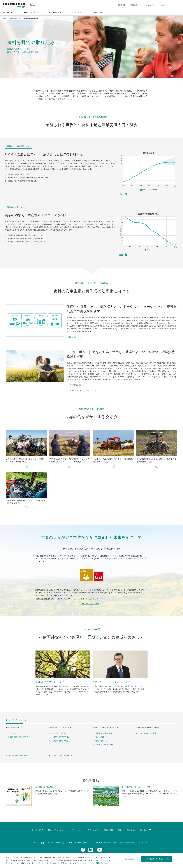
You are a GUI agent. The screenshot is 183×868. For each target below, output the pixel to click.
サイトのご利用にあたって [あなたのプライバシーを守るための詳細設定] (98, 865)
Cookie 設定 (129, 861)
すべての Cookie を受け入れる (157, 861)
